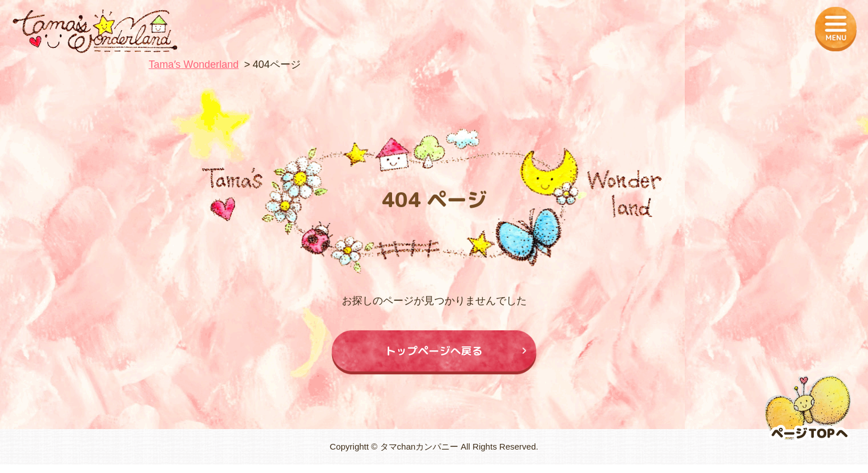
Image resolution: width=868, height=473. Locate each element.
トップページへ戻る (434, 355)
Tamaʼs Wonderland (194, 64)
